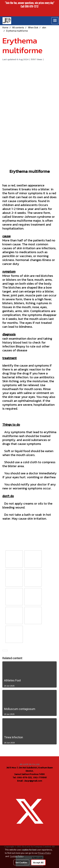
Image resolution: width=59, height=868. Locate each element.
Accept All (38, 862)
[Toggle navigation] (55, 21)
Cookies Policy (17, 856)
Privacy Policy (45, 853)
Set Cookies (21, 862)
